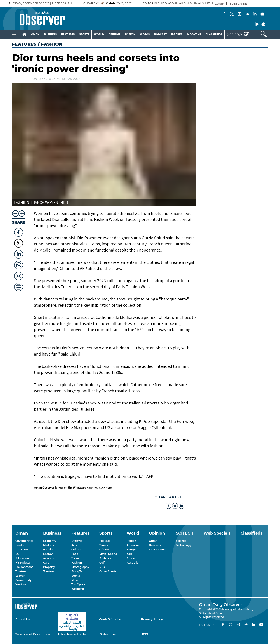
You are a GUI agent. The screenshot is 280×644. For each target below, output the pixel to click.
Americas (133, 545)
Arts (74, 545)
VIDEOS (145, 34)
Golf (102, 563)
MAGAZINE (194, 34)
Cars (46, 563)
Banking (49, 549)
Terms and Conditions (33, 634)
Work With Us (110, 619)
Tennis (103, 545)
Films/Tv (77, 571)
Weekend (78, 589)
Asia (129, 554)
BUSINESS (50, 34)
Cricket (104, 549)
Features (24, 44)
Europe (131, 549)
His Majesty (23, 563)
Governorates (24, 541)
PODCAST (160, 34)
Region (131, 541)
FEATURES (68, 34)
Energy (48, 554)
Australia (132, 563)
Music (75, 580)
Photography (80, 567)
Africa (131, 558)
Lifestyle (77, 541)
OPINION (114, 34)
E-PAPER (177, 34)
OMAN (35, 34)
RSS (145, 634)
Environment (24, 567)
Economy (50, 541)
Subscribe (108, 634)
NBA (102, 567)
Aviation (49, 558)
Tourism (21, 571)
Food (75, 554)
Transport (22, 549)
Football (105, 541)
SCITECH (130, 34)
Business (155, 545)
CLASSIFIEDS (214, 34)
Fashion (77, 563)
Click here (105, 488)
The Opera (78, 584)
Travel (75, 558)
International (157, 549)
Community (23, 580)
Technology (184, 545)
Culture (76, 549)
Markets (48, 545)
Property (49, 567)
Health (20, 545)
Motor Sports (108, 554)
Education (22, 558)
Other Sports (108, 571)
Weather (21, 584)
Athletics (105, 558)
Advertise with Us (72, 634)
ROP (18, 554)
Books (76, 576)
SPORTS (84, 34)
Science (181, 541)
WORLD (99, 34)
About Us (23, 619)
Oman (153, 541)
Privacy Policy (152, 619)
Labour (20, 576)
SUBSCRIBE (238, 3)
